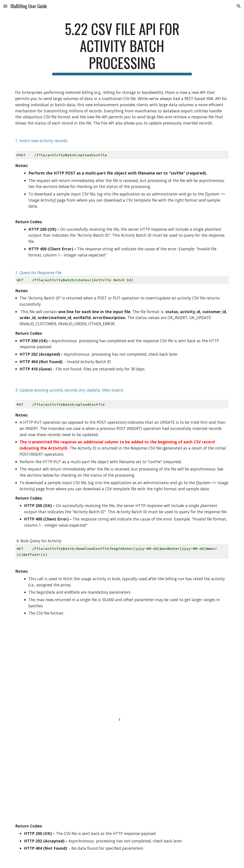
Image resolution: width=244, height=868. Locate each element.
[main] (122, 48)
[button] (5, 6)
